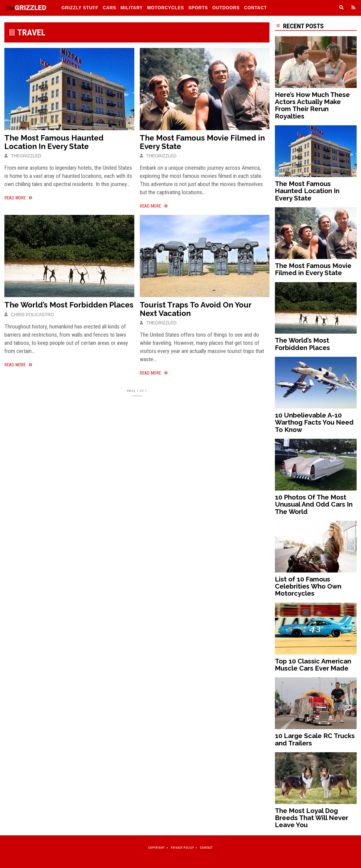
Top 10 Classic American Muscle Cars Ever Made (313, 665)
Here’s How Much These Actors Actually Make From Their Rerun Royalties (312, 105)
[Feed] (351, 8)
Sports (198, 8)
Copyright (157, 848)
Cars (109, 8)
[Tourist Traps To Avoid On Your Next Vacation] (205, 256)
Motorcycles (166, 8)
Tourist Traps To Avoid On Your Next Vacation (195, 309)
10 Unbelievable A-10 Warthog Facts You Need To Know (314, 422)
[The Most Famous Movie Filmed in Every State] (205, 89)
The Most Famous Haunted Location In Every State (54, 142)
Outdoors (226, 8)
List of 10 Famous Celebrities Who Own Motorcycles (308, 586)
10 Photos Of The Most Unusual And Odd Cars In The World (314, 504)
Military (132, 8)
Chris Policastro (29, 315)
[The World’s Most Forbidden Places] (69, 256)
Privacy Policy (182, 848)
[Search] (340, 8)
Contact (256, 8)
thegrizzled (23, 156)
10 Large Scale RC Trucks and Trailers (315, 739)
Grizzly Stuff (80, 8)
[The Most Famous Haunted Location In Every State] (69, 89)
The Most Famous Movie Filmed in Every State (202, 142)
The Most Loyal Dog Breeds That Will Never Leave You (311, 818)
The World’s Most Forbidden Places (69, 305)
